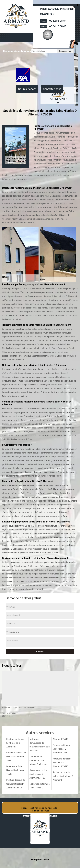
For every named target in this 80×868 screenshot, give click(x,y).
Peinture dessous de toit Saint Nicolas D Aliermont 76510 (16, 784)
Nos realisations (27, 89)
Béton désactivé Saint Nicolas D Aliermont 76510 (16, 756)
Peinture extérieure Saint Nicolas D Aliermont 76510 (62, 749)
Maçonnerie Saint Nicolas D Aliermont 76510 (15, 770)
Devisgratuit (48, 34)
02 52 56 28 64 (58, 21)
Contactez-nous (52, 89)
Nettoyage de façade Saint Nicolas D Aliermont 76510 (62, 763)
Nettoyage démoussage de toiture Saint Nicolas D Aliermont (40, 745)
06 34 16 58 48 (58, 26)
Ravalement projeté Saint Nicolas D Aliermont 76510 (38, 774)
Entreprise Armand (40, 860)
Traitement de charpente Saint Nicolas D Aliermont (39, 760)
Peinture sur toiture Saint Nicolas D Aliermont (15, 743)
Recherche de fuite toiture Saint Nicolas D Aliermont (63, 776)
